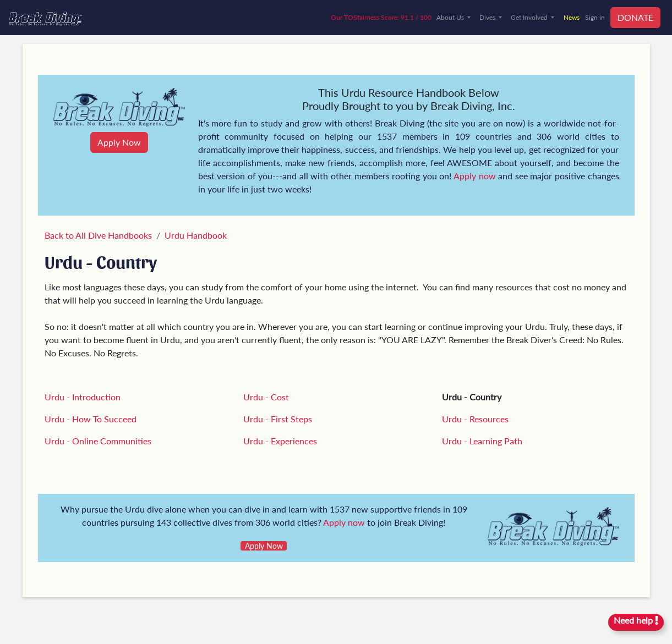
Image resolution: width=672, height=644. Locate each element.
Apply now (475, 176)
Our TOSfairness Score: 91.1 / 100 (381, 17)
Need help (636, 620)
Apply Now (119, 142)
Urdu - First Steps (278, 419)
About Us (451, 17)
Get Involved (530, 17)
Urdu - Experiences (280, 441)
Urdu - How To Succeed (91, 419)
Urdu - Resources (475, 419)
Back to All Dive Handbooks (98, 235)
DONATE (635, 17)
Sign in (595, 17)
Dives (488, 17)
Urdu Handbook (196, 235)
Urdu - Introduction (83, 397)
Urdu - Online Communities (98, 441)
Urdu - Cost (266, 397)
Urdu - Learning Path (482, 441)
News (572, 17)
